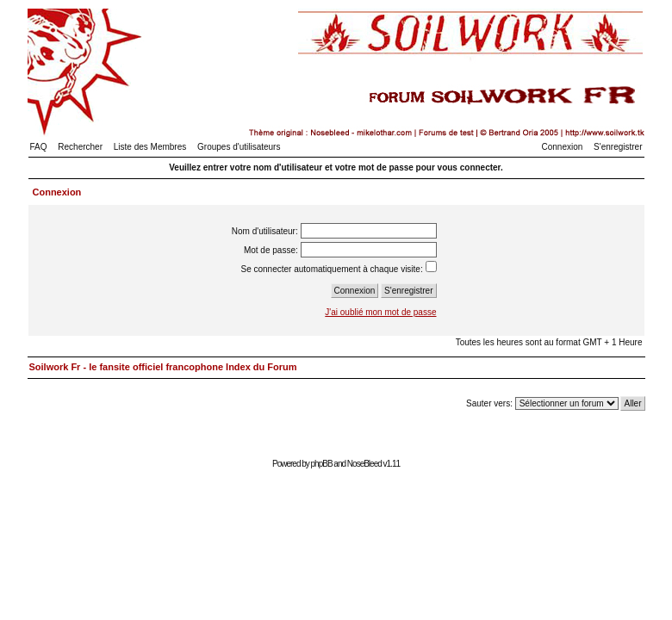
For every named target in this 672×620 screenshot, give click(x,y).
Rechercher (80, 147)
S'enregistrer (618, 147)
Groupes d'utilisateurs (239, 147)
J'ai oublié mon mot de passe (380, 312)
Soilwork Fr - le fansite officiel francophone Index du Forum (163, 367)
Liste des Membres (150, 147)
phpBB (322, 464)
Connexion (563, 147)
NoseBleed (364, 464)
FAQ (39, 147)
